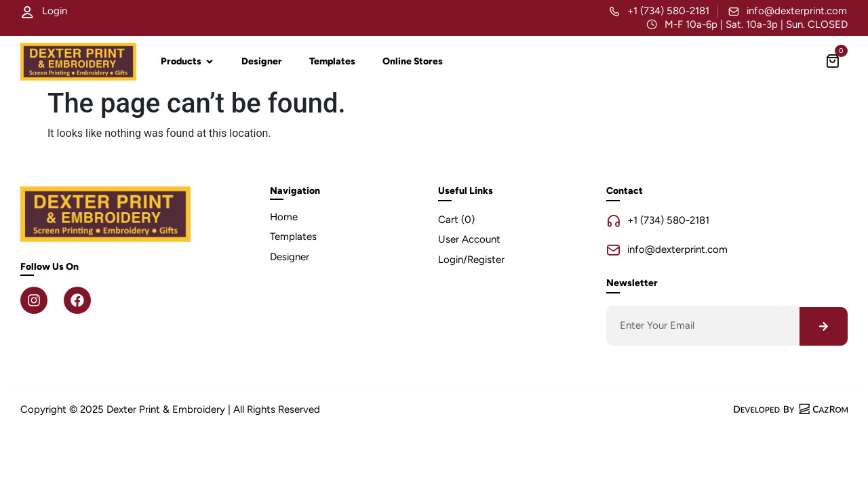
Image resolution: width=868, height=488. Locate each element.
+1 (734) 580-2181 (668, 11)
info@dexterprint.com (797, 11)
